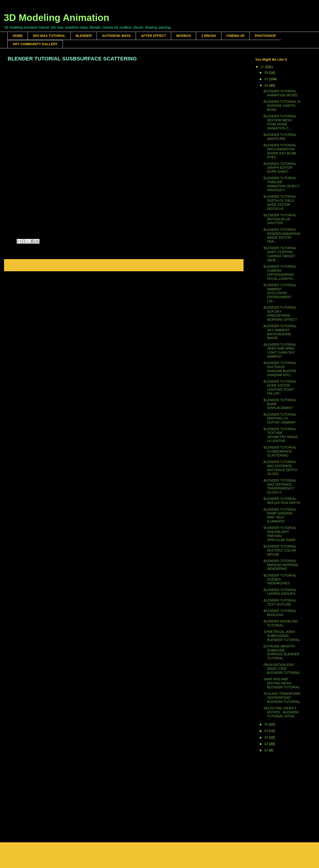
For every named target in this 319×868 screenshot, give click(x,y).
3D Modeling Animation (57, 18)
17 (263, 67)
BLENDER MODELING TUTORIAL (281, 623)
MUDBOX (184, 36)
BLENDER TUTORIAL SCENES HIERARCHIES (280, 579)
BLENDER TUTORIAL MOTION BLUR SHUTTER (280, 219)
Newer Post (17, 265)
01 (267, 750)
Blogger (203, 859)
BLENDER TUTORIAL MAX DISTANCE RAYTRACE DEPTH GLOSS (280, 468)
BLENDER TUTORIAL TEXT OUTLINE (280, 602)
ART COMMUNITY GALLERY (35, 44)
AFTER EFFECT (153, 36)
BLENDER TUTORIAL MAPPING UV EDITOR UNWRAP (280, 419)
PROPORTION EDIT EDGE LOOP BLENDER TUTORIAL (282, 669)
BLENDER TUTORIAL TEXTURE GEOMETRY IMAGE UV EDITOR (281, 435)
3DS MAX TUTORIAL (49, 36)
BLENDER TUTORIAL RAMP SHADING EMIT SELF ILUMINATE (280, 515)
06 (267, 85)
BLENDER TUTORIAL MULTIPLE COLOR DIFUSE (280, 550)
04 (267, 731)
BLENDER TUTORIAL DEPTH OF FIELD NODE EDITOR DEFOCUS (280, 202)
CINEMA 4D (236, 36)
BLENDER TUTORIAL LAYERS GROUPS (280, 592)
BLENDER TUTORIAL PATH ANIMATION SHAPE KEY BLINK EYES (280, 151)
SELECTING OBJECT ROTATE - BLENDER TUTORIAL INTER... (281, 712)
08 (267, 73)
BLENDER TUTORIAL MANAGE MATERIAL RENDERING (281, 565)
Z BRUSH (209, 36)
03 (267, 737)
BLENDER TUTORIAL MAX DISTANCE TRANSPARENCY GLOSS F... (280, 486)
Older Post (231, 265)
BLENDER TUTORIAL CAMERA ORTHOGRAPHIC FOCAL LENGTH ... (280, 272)
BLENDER (84, 36)
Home (125, 265)
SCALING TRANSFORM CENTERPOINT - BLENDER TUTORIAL (282, 698)
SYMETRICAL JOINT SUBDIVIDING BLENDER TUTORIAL (282, 636)
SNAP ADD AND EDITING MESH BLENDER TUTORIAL (282, 683)
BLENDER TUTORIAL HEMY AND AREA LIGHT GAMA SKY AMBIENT (280, 350)
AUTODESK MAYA (116, 36)
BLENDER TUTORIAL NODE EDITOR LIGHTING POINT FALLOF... (280, 387)
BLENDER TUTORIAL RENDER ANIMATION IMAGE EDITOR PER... (282, 236)
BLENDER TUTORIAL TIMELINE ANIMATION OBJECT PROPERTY (282, 184)
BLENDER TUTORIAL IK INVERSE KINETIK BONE (282, 106)
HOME (18, 36)
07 (267, 79)
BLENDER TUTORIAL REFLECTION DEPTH (282, 501)
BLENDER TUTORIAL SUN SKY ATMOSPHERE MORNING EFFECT (280, 313)
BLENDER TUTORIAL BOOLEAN (280, 613)
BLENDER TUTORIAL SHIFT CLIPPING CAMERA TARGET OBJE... (280, 254)
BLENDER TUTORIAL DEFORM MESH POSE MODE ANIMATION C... (280, 122)
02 (267, 744)
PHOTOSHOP (265, 36)
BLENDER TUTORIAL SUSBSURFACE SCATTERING (280, 451)
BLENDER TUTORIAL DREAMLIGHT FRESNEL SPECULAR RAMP (280, 534)
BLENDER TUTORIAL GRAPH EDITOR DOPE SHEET (280, 168)
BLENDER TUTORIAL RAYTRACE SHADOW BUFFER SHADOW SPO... (280, 369)
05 (267, 724)
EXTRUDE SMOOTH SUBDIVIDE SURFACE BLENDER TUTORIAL (282, 652)
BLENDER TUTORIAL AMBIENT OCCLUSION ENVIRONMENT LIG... (280, 293)
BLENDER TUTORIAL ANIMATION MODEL (281, 93)
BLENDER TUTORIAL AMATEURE (280, 137)
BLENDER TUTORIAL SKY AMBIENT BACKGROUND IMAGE (280, 332)
